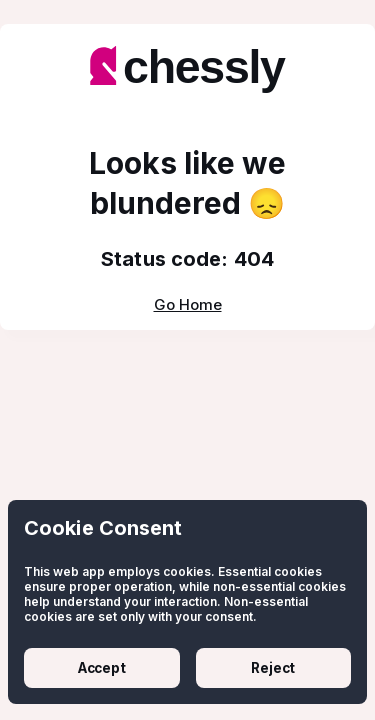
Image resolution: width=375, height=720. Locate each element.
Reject (273, 668)
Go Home (188, 304)
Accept (102, 668)
